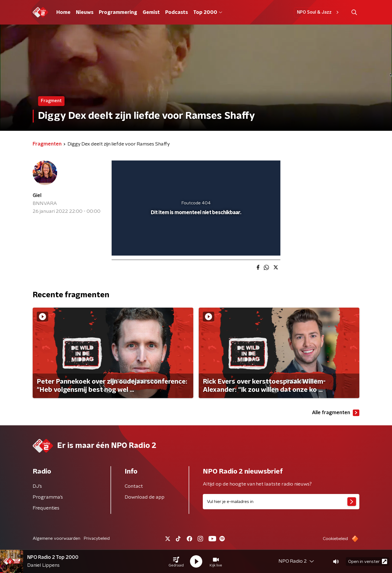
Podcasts (177, 13)
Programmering (118, 13)
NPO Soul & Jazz (319, 12)
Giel (37, 196)
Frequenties (46, 508)
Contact (134, 486)
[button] (176, 562)
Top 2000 (208, 13)
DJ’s (37, 486)
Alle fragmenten (336, 413)
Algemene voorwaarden (56, 538)
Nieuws (85, 13)
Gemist (151, 13)
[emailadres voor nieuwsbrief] (281, 502)
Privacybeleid (97, 538)
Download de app (145, 497)
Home (63, 13)
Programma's (48, 497)
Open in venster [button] (368, 561)
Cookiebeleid (335, 539)
